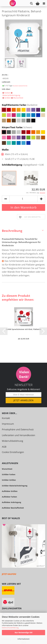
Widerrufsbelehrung (12, 441)
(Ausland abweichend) (20, 86)
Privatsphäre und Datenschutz (18, 429)
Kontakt (6, 418)
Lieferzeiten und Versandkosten (18, 435)
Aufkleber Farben (9, 497)
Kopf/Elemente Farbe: (20, 105)
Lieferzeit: (6, 82)
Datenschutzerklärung (10, 628)
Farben (7, 93)
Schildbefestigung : (23, 165)
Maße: (5, 150)
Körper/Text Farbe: (17, 127)
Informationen (24, 639)
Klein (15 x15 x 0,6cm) (15, 154)
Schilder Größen (9, 480)
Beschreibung (12, 231)
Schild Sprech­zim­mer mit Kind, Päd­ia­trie (24, 329)
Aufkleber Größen (10, 491)
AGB (4, 447)
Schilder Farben (9, 474)
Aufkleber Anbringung (11, 502)
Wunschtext (18, 98)
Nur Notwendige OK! (24, 632)
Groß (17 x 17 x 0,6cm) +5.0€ (18, 159)
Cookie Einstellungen (13, 452)
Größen (7, 98)
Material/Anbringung (11, 95)
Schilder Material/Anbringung (15, 486)
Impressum (8, 424)
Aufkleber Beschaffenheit (13, 508)
